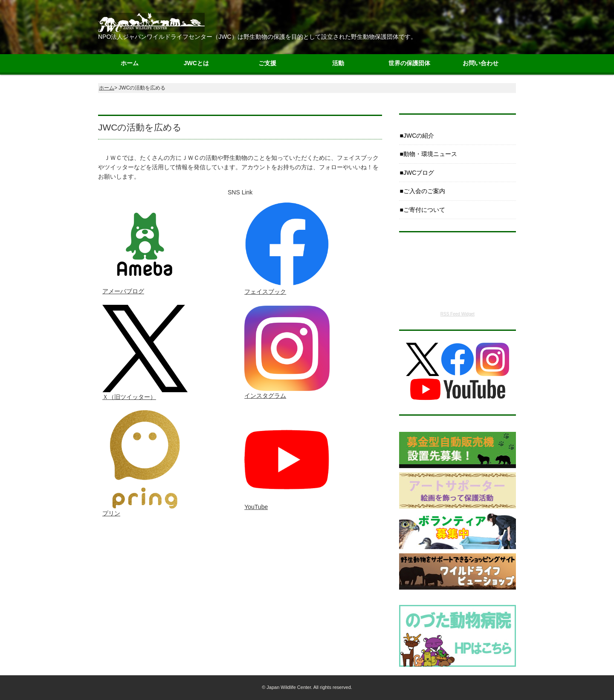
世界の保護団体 (409, 63)
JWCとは (196, 63)
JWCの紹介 (419, 136)
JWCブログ (419, 173)
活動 (338, 63)
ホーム (130, 63)
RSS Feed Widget (458, 314)
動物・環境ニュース (430, 154)
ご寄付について (424, 210)
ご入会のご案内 (424, 191)
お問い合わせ (481, 63)
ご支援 (267, 63)
